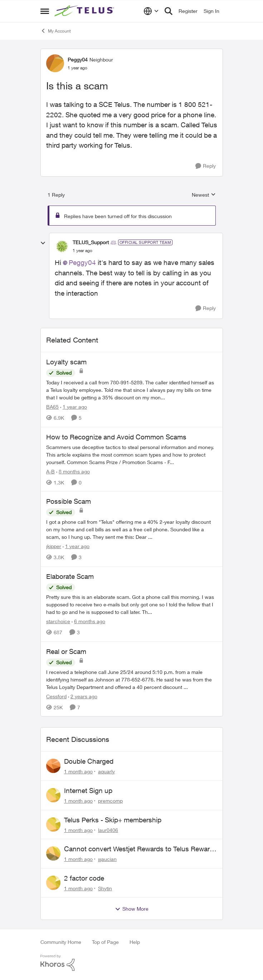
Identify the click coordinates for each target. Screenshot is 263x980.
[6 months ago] (88, 621)
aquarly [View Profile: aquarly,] (106, 771)
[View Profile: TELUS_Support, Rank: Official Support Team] (62, 246)
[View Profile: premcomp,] (53, 795)
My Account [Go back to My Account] (56, 31)
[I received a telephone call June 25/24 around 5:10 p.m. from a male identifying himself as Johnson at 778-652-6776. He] (132, 679)
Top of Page (105, 942)
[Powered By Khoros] (132, 963)
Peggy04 (82, 262)
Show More (132, 909)
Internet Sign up (88, 791)
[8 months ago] (73, 471)
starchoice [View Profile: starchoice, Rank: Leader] (58, 621)
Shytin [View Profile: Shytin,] (105, 888)
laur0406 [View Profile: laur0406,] (108, 830)
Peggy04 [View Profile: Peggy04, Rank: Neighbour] (78, 60)
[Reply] (206, 166)
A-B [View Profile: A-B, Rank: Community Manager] (50, 471)
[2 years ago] (83, 696)
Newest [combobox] (204, 195)
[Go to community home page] (85, 11)
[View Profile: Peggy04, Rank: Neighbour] (55, 63)
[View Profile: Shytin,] (53, 883)
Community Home (61, 942)
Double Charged (89, 761)
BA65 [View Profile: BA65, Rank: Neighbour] (52, 407)
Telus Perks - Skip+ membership (113, 820)
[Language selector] (151, 11)
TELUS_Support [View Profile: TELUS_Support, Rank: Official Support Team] (91, 242)
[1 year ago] (74, 407)
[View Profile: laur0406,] (53, 824)
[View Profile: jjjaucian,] (53, 853)
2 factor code (84, 878)
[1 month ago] (78, 771)
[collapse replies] (43, 243)
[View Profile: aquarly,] (53, 766)
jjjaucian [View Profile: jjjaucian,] (107, 859)
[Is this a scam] (82, 251)
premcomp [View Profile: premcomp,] (110, 801)
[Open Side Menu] (45, 11)
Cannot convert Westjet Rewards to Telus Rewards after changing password (141, 849)
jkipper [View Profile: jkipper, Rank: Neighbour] (54, 546)
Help (135, 942)
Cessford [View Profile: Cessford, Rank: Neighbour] (56, 696)
